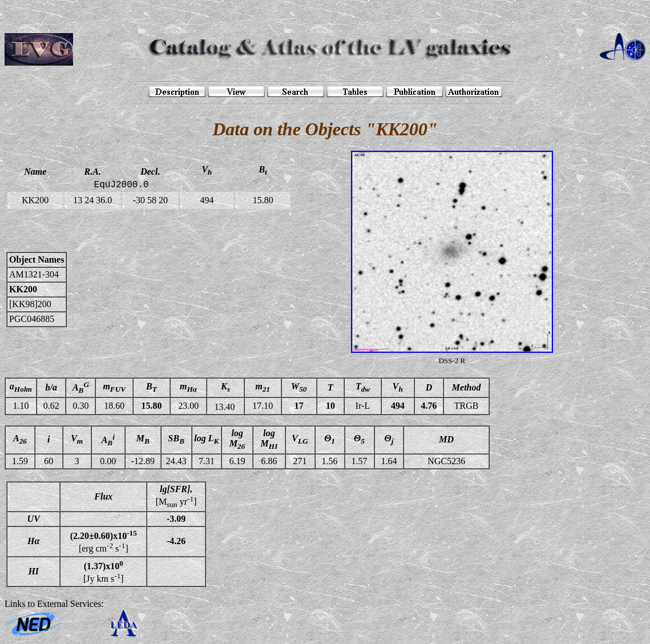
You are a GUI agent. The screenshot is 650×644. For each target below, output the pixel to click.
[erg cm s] (104, 541)
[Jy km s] (104, 571)
